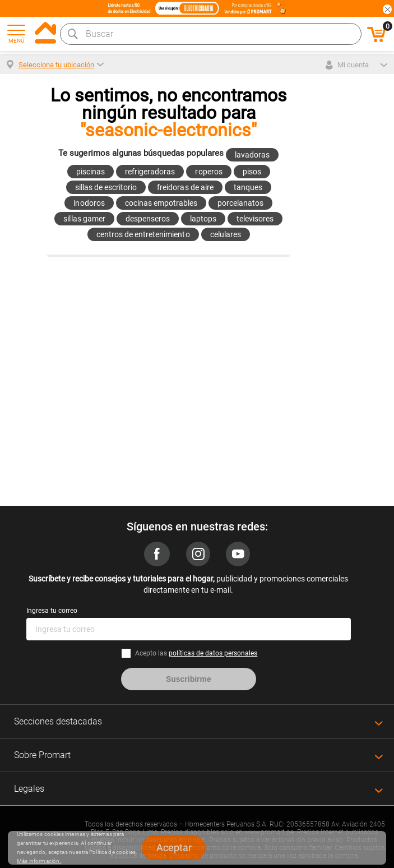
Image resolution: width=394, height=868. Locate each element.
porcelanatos (240, 203)
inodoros (89, 203)
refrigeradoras (150, 172)
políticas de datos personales (213, 653)
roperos (208, 172)
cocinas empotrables (161, 203)
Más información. (39, 861)
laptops (203, 219)
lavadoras (252, 155)
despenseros (148, 219)
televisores (255, 219)
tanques (248, 187)
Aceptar (174, 848)
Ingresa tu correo (52, 611)
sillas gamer (84, 219)
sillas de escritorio (106, 187)
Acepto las (196, 653)
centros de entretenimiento (143, 234)
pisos (252, 172)
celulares (226, 234)
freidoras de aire (185, 187)
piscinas (91, 172)
